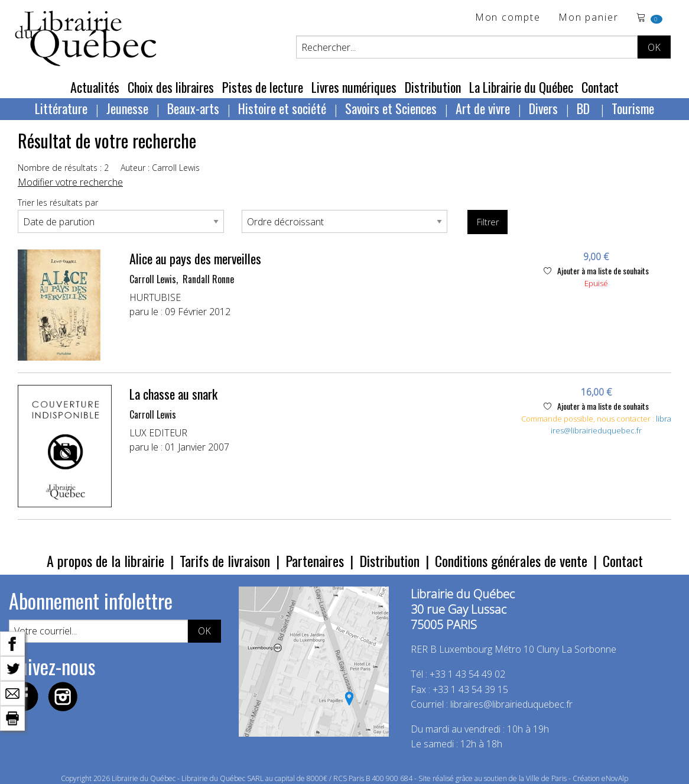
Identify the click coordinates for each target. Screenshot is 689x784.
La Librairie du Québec (521, 87)
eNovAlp (615, 778)
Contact (600, 87)
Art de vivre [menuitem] (483, 108)
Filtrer (488, 222)
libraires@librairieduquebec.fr (611, 425)
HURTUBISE (155, 297)
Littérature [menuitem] (61, 108)
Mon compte (508, 18)
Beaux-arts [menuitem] (193, 108)
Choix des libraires (171, 87)
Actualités (95, 87)
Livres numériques (354, 87)
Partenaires (315, 561)
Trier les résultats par (58, 203)
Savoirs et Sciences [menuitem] (391, 108)
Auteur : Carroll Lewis (160, 168)
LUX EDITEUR (158, 433)
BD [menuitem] (585, 108)
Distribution (433, 87)
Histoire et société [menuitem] (282, 108)
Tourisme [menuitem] (633, 108)
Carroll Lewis (153, 279)
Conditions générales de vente (511, 561)
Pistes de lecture (263, 87)
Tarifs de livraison (225, 561)
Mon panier (589, 18)
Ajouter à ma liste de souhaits (596, 270)
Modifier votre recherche (70, 182)
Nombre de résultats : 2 (63, 168)
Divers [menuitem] (543, 108)
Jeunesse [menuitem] (127, 108)
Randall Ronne (208, 279)
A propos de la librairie (105, 561)
